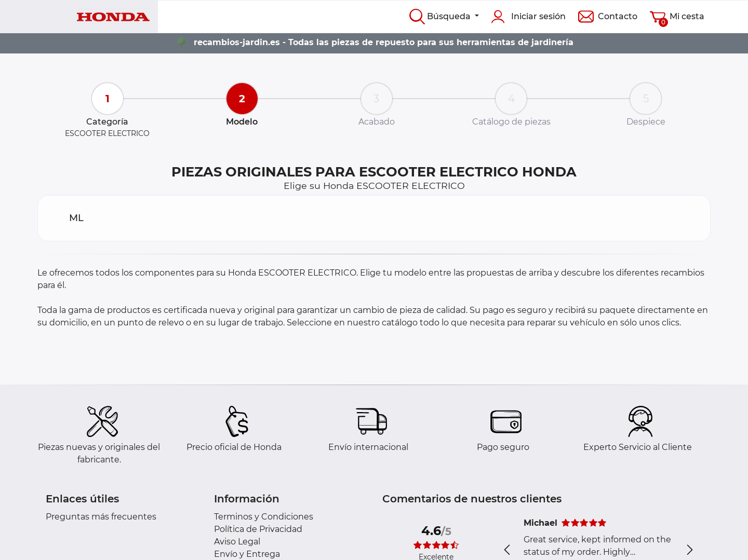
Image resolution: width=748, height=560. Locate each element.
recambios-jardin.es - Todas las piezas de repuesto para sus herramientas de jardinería (384, 42)
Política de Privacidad (258, 529)
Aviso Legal (237, 542)
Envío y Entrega (247, 554)
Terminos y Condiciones (264, 517)
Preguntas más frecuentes (101, 517)
